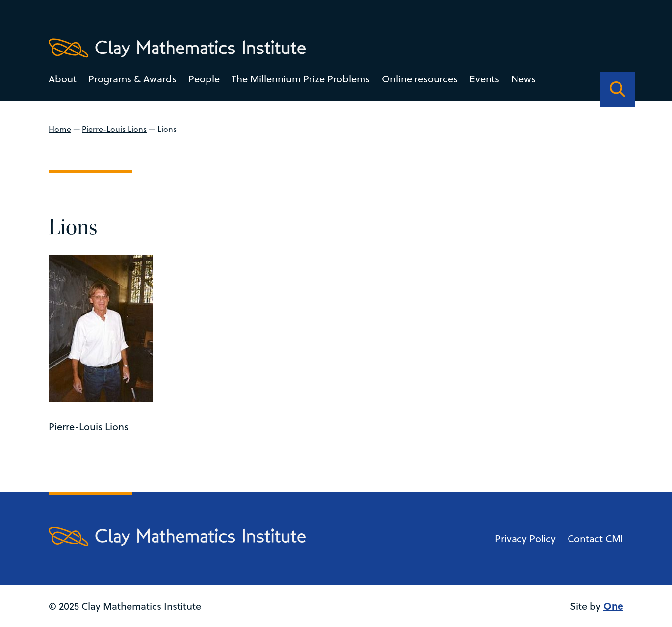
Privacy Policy (525, 538)
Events (484, 79)
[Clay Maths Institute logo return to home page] (177, 48)
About (63, 79)
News (523, 79)
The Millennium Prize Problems (301, 79)
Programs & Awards (132, 79)
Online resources (420, 79)
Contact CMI (595, 538)
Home (60, 129)
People (204, 79)
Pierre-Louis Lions (114, 129)
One (613, 606)
